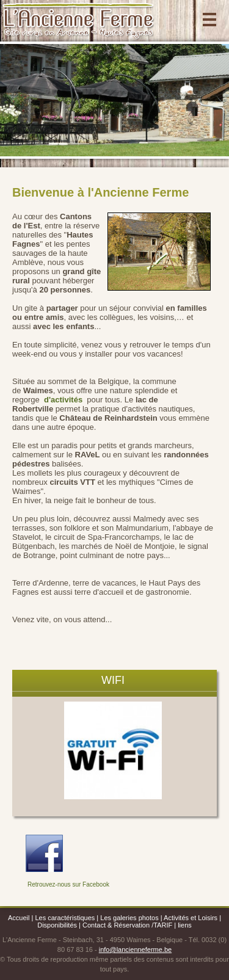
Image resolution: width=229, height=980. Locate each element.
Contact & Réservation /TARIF (127, 925)
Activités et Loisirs (191, 918)
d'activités (64, 400)
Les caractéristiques (65, 918)
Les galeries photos (129, 918)
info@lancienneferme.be (135, 949)
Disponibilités (58, 925)
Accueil (19, 918)
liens (185, 925)
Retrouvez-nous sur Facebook (68, 884)
